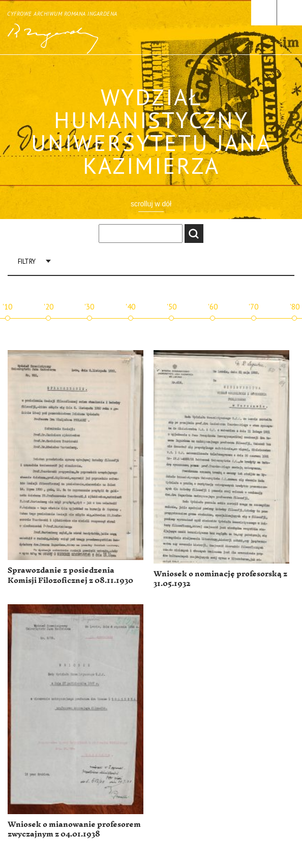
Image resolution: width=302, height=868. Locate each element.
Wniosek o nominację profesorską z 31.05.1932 (220, 579)
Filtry (27, 261)
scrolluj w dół (151, 204)
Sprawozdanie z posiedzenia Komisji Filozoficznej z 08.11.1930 (70, 576)
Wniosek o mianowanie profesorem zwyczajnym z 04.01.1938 (74, 830)
